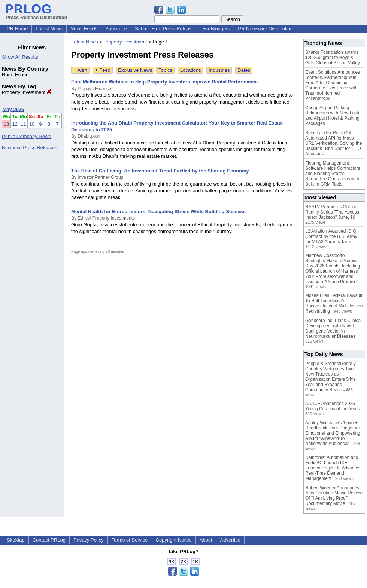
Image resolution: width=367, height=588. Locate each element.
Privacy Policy (89, 540)
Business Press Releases (29, 148)
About (206, 540)
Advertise (230, 540)
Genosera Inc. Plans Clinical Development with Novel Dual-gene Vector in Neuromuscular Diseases (333, 328)
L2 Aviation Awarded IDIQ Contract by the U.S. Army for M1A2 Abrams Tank (331, 236)
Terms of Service (130, 540)
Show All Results (20, 57)
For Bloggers (216, 29)
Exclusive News (135, 70)
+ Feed (103, 70)
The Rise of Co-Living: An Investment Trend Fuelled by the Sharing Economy (160, 171)
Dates (244, 70)
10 (32, 124)
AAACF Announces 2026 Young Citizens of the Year (331, 406)
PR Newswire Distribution (265, 29)
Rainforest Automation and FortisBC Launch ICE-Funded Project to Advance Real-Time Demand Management (332, 468)
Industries (219, 70)
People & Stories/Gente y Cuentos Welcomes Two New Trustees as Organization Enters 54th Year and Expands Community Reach (330, 377)
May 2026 (13, 109)
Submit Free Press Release (165, 29)
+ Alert (80, 70)
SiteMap (16, 540)
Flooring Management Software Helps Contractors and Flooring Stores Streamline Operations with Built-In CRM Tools (333, 174)
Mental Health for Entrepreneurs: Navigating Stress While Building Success (158, 212)
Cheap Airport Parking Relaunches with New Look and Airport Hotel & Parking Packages (332, 116)
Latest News (49, 29)
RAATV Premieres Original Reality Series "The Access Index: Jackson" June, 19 (332, 212)
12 (15, 124)
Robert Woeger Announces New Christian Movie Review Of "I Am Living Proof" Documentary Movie (334, 496)
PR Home (17, 29)
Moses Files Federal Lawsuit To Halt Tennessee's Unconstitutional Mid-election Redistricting (334, 303)
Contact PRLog (49, 540)
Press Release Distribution (37, 15)
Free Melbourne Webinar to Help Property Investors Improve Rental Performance (164, 82)
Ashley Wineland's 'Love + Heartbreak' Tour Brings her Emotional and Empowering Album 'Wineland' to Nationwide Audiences (333, 433)
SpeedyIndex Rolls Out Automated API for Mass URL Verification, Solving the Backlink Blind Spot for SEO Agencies (334, 143)
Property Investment (27, 92)
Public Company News (26, 136)
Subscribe (116, 29)
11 (23, 124)
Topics (165, 70)
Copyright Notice (174, 540)
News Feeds (84, 29)
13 (6, 124)
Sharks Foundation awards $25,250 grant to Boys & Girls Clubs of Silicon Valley (333, 58)
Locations (191, 70)
